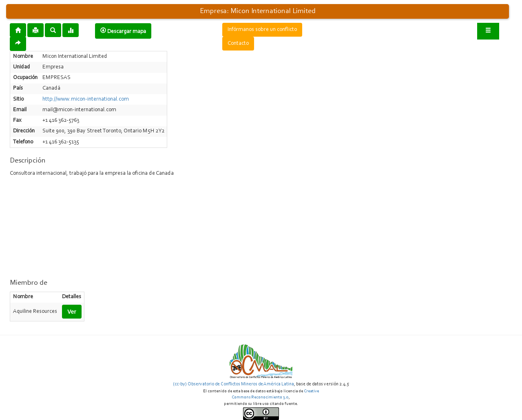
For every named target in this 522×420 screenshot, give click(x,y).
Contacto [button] (238, 44)
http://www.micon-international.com (86, 99)
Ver (72, 312)
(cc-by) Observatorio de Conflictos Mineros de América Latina (233, 384)
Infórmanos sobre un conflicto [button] (262, 30)
